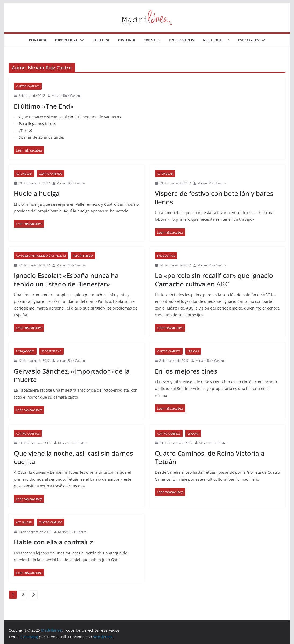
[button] (81, 40)
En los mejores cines (186, 371)
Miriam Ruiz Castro (66, 96)
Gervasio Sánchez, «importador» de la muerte (72, 375)
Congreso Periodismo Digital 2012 (41, 256)
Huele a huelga (37, 193)
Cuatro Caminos (28, 86)
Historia (126, 40)
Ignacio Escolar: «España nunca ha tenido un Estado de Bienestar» (66, 279)
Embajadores (25, 351)
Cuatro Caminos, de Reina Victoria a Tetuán (210, 457)
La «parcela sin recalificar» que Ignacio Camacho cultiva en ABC (214, 279)
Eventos (152, 40)
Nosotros (213, 40)
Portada (37, 40)
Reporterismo (83, 256)
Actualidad (24, 174)
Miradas (193, 351)
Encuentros (182, 40)
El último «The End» (44, 106)
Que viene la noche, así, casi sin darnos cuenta (74, 457)
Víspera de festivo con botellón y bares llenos (214, 197)
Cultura (101, 40)
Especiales (248, 40)
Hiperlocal (66, 40)
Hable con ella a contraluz (53, 542)
